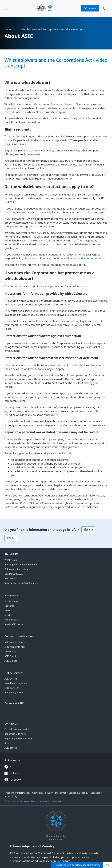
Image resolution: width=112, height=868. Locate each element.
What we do (11, 560)
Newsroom (11, 595)
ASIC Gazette (11, 656)
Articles (8, 615)
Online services (14, 673)
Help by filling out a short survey (77, 865)
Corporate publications (19, 636)
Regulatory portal (14, 693)
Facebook (15, 780)
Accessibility (11, 796)
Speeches (9, 606)
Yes (88, 530)
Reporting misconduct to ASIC (20, 738)
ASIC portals (11, 679)
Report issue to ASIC (15, 734)
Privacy (49, 793)
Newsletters (11, 652)
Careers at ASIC (14, 703)
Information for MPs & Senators (21, 583)
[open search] (103, 8)
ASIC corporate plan (15, 647)
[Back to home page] (44, 8)
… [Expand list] (16, 29)
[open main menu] (6, 8)
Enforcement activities (16, 569)
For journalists (12, 620)
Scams (8, 743)
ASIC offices (11, 748)
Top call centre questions (18, 729)
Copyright (37, 793)
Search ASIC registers (16, 683)
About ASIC (11, 554)
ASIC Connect (12, 688)
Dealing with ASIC (14, 574)
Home (8, 29)
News (7, 610)
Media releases (12, 601)
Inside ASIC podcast (15, 624)
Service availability (78, 793)
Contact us (11, 724)
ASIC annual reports (15, 642)
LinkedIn (15, 773)
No (11, 538)
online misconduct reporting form (85, 259)
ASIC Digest (11, 661)
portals (90, 8)
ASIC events (11, 578)
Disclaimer (61, 793)
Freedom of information (17, 793)
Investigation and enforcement (21, 565)
